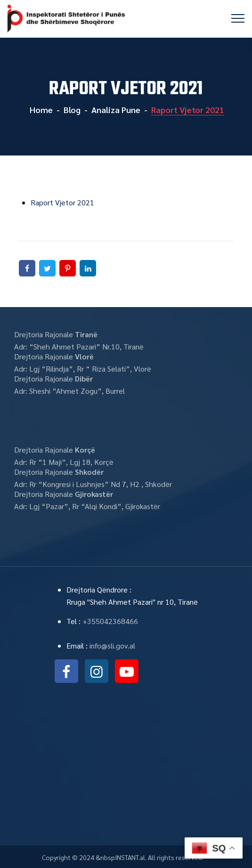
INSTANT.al (130, 857)
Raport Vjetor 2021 (62, 202)
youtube (127, 671)
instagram (97, 671)
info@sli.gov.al (112, 645)
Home (40, 110)
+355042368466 (110, 621)
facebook (66, 671)
